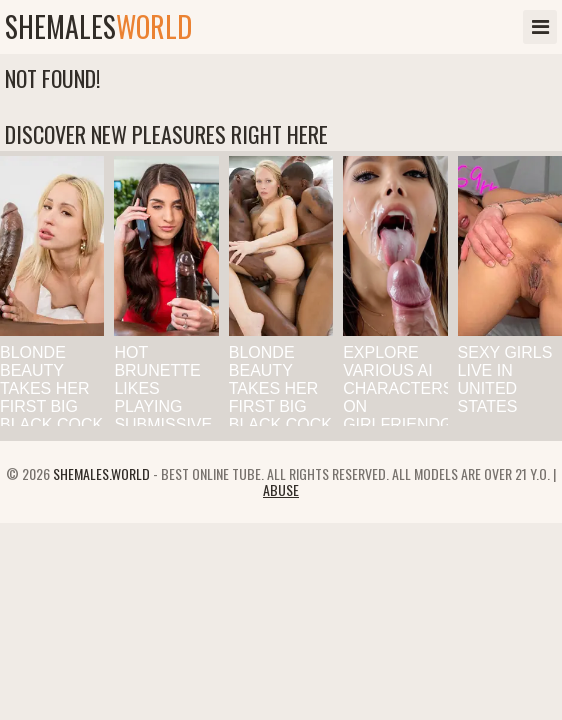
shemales (98, 27)
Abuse (281, 489)
